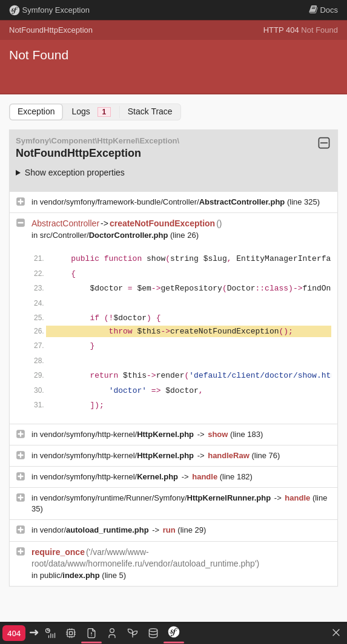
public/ (71, 575)
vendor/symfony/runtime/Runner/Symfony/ (157, 498)
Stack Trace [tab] (150, 111)
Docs (323, 10)
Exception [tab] (36, 111)
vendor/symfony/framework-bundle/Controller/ (164, 202)
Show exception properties (75, 172)
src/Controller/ (105, 235)
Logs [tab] (91, 112)
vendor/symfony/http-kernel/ (118, 434)
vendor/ (96, 530)
